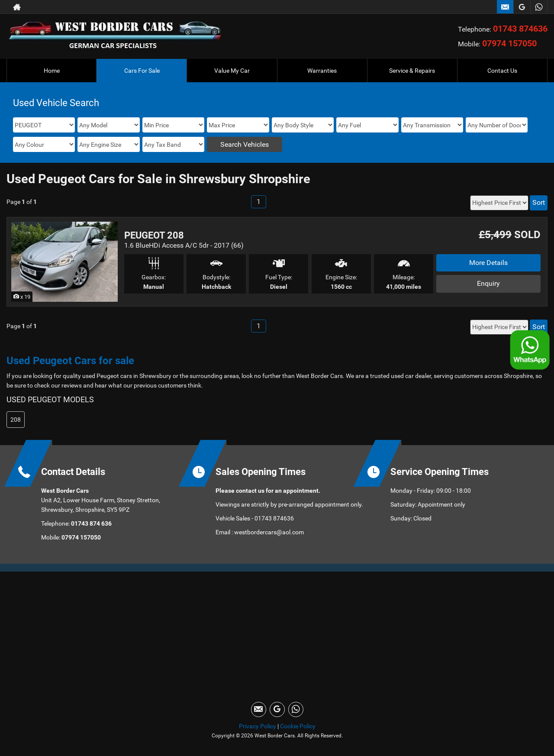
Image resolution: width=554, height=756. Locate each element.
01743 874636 (520, 29)
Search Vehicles (245, 144)
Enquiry (488, 283)
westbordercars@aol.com (269, 532)
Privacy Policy (258, 726)
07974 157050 (509, 43)
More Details (488, 263)
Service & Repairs (412, 71)
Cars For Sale (142, 71)
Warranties (322, 71)
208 (16, 420)
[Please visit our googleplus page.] (522, 7)
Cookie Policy (298, 726)
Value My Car (232, 71)
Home (52, 71)
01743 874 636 (91, 523)
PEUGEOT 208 (154, 235)
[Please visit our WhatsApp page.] (539, 7)
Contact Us (502, 71)
